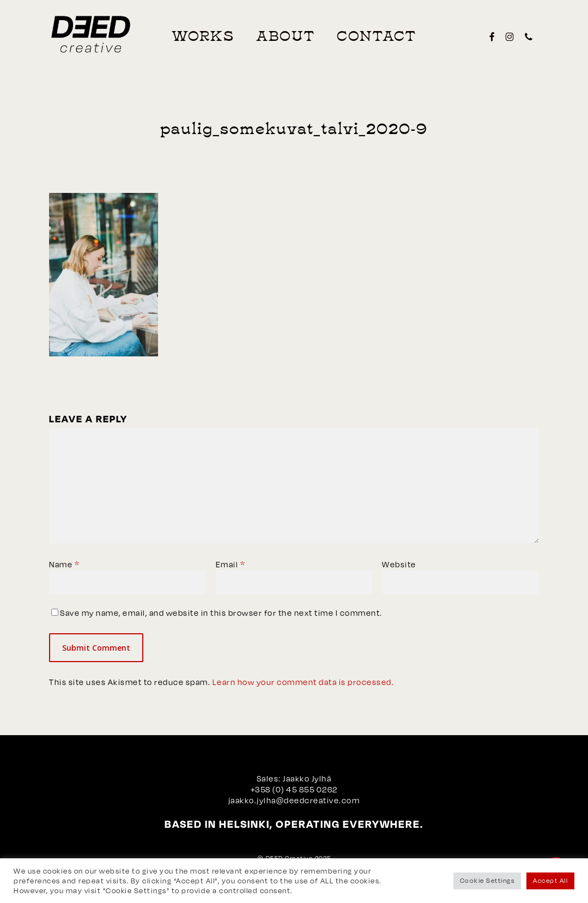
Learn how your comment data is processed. (304, 682)
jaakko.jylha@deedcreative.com (294, 800)
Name (64, 564)
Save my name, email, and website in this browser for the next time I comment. (221, 613)
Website (399, 564)
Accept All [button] (550, 881)
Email (231, 564)
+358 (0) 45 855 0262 (294, 789)
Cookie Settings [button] (487, 881)
